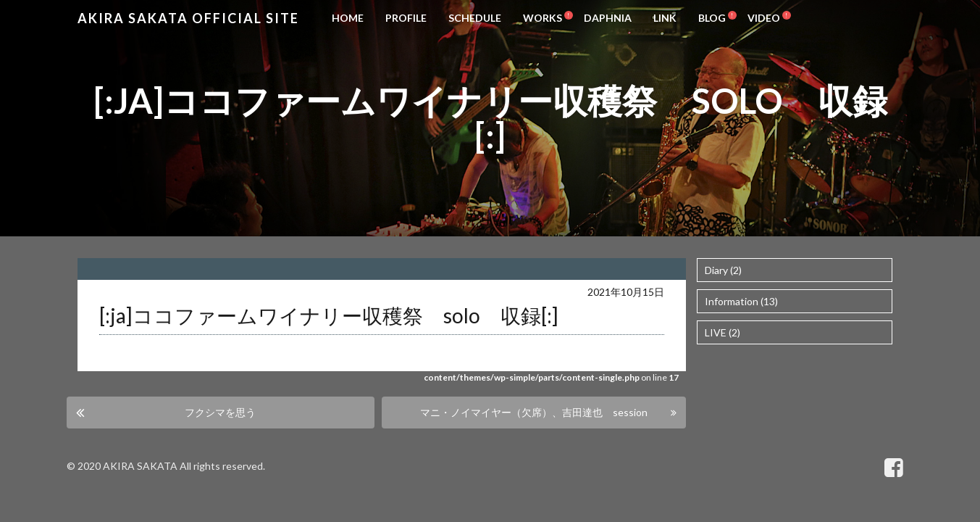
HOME (348, 18)
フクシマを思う (220, 412)
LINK (665, 18)
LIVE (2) (723, 332)
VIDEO (764, 18)
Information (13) (741, 301)
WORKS (543, 18)
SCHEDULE (475, 18)
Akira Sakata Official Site (188, 18)
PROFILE (406, 18)
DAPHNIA (608, 18)
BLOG (712, 18)
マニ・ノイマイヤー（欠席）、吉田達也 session (534, 412)
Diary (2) (723, 270)
